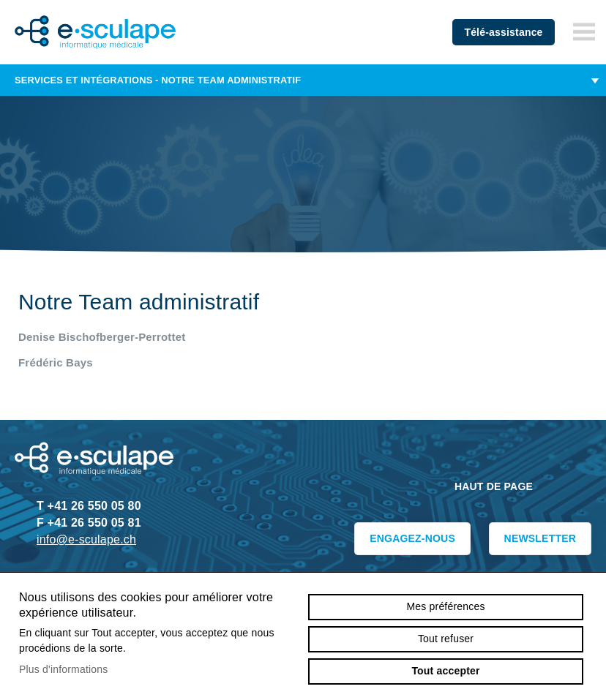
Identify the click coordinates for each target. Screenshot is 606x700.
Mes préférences (445, 606)
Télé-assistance (503, 32)
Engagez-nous (412, 538)
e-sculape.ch (95, 32)
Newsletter (540, 538)
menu (584, 32)
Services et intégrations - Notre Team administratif (303, 80)
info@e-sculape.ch (86, 539)
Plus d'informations (64, 669)
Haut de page (494, 486)
